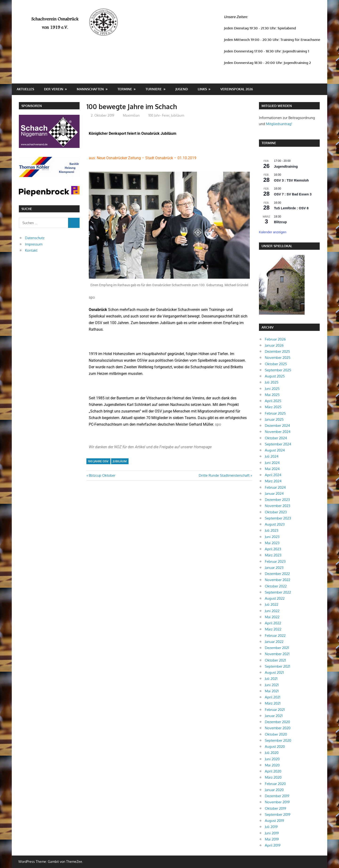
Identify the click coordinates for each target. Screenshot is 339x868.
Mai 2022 (272, 617)
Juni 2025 (272, 389)
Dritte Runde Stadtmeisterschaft (224, 475)
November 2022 (278, 580)
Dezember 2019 (277, 796)
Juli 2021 (271, 679)
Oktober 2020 (276, 734)
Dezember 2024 (277, 426)
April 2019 (273, 845)
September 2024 (278, 444)
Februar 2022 (275, 636)
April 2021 (273, 697)
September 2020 (278, 740)
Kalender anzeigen (273, 232)
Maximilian (131, 115)
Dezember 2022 (277, 574)
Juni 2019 (272, 833)
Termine (125, 89)
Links (202, 89)
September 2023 (278, 518)
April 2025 (273, 401)
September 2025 (278, 370)
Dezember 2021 (277, 648)
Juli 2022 (272, 604)
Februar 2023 (275, 561)
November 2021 (277, 654)
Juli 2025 (272, 382)
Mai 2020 (272, 765)
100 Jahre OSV (98, 461)
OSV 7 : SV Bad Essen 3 (293, 194)
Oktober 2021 (275, 660)
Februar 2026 (275, 339)
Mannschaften (90, 89)
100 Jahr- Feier (159, 115)
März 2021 (273, 703)
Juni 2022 (272, 611)
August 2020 (275, 747)
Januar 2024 (274, 493)
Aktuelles (25, 89)
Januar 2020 (274, 790)
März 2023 (273, 555)
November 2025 (278, 358)
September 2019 (278, 814)
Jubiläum (178, 115)
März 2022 (273, 629)
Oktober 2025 (276, 364)
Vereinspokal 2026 (237, 89)
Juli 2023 (272, 530)
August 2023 (275, 524)
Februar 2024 (275, 487)
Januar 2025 (274, 419)
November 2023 (278, 506)
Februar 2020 (275, 784)
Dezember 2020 (277, 722)
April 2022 (273, 623)
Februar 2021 (275, 710)
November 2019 (277, 802)
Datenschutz (35, 238)
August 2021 (274, 672)
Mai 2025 (272, 395)
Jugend (182, 89)
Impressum (34, 244)
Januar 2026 (274, 345)
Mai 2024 (272, 469)
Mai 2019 (272, 839)
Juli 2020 (272, 753)
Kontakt (31, 250)
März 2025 (273, 407)
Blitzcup (280, 222)
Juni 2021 (272, 685)
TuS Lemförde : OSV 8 (291, 208)
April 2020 (273, 771)
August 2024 (275, 450)
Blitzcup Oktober (102, 475)
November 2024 (278, 432)
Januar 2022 (274, 642)
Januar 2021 (274, 716)
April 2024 (273, 475)
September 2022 (278, 592)
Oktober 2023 (276, 512)
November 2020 (278, 728)
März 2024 (273, 481)
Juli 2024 (272, 456)
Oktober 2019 (276, 808)
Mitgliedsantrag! (279, 124)
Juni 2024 (272, 463)
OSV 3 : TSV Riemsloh (291, 180)
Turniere (154, 89)
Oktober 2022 (276, 586)
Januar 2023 (274, 568)
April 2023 (273, 549)
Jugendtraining (286, 166)
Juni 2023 (272, 537)
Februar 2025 (275, 413)
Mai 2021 (272, 691)
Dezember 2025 (277, 351)
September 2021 (278, 666)
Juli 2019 (271, 827)
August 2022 (275, 598)
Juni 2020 (272, 759)
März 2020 (273, 777)
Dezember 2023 (277, 500)
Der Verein (54, 89)
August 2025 (275, 376)
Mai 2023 (272, 543)
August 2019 (274, 821)
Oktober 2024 (276, 438)
